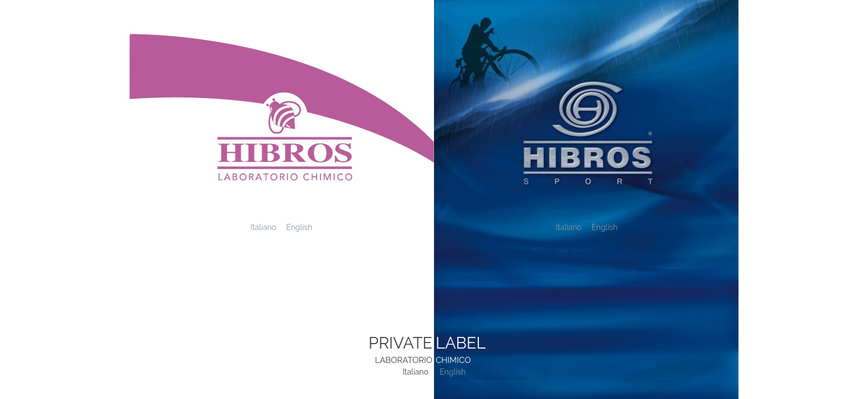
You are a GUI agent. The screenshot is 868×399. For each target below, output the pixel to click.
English (299, 227)
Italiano (263, 227)
